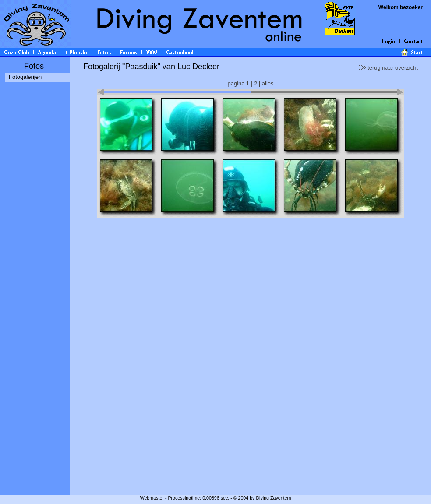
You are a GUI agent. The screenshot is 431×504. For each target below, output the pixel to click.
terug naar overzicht (393, 68)
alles (268, 83)
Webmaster (152, 498)
